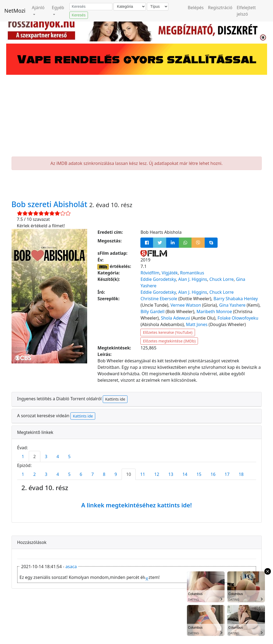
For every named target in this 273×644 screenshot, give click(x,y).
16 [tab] (213, 474)
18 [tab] (241, 474)
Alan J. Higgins (193, 279)
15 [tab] (199, 474)
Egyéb (58, 8)
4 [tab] (58, 457)
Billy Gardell (152, 312)
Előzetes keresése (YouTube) (168, 332)
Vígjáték (170, 273)
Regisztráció (220, 8)
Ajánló (38, 8)
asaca (71, 567)
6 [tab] (81, 474)
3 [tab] (46, 457)
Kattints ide (115, 399)
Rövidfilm (150, 273)
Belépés (196, 8)
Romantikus (192, 273)
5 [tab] (69, 457)
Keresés (79, 15)
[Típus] (158, 7)
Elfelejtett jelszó (246, 11)
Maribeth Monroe (214, 312)
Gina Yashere (232, 305)
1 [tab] (23, 457)
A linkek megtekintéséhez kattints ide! (136, 505)
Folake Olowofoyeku (238, 318)
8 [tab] (104, 474)
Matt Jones (197, 324)
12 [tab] (157, 474)
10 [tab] (129, 474)
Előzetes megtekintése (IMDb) (169, 341)
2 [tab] (35, 457)
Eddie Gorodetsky (158, 279)
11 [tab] (143, 474)
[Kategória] (130, 7)
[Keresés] (91, 7)
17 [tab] (227, 474)
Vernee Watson (186, 305)
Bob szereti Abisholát (50, 204)
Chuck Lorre (221, 279)
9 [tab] (116, 474)
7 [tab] (92, 474)
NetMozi (15, 11)
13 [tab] (171, 474)
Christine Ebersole (159, 299)
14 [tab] (185, 474)
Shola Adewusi (175, 318)
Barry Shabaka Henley (236, 299)
